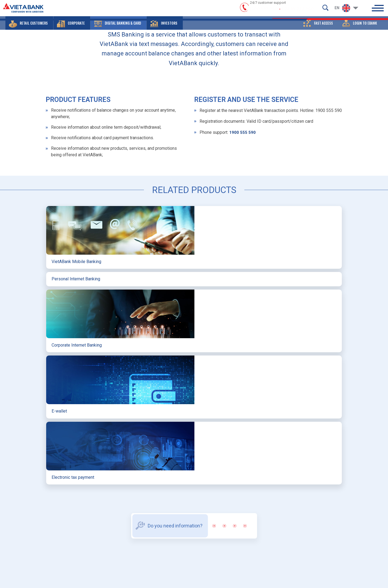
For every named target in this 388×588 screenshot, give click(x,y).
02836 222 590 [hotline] (298, 11)
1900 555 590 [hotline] (263, 11)
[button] (29, 28)
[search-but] (325, 10)
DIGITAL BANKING (153, 128)
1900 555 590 (242, 249)
